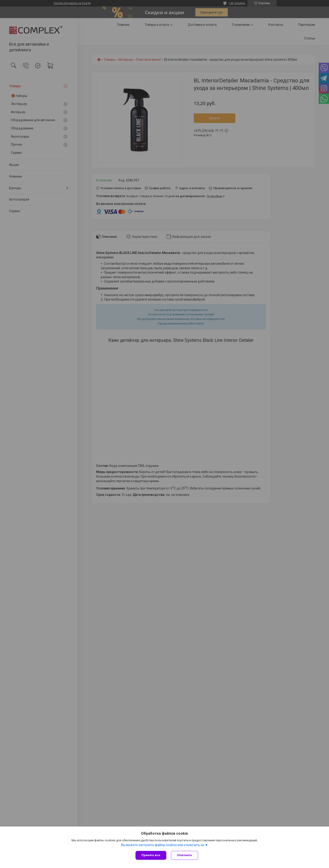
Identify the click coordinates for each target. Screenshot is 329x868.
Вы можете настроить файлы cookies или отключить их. (163, 845)
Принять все (151, 855)
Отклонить (184, 855)
